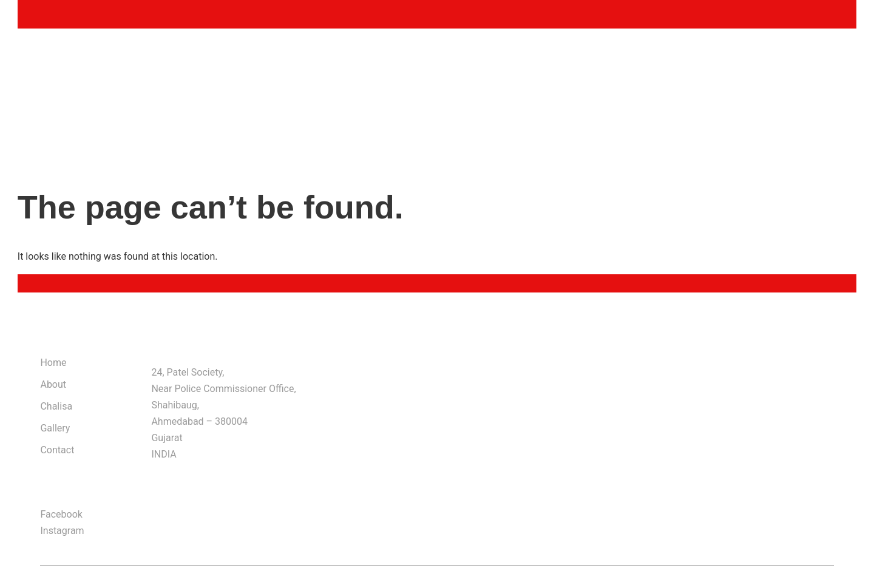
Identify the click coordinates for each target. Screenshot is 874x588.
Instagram (62, 531)
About (53, 384)
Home (53, 363)
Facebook (61, 514)
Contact (57, 450)
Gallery (55, 428)
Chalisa (56, 406)
